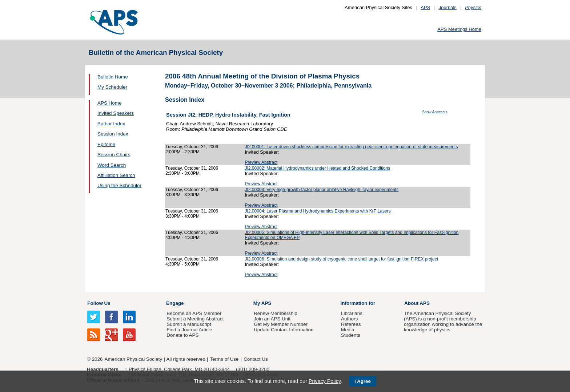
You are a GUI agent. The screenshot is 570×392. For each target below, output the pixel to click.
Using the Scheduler (119, 185)
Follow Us (99, 303)
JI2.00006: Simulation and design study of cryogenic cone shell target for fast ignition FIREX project (341, 259)
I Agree (363, 381)
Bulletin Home (113, 77)
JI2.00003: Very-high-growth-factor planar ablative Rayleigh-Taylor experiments (322, 190)
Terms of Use (224, 359)
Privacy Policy (325, 381)
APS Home (109, 103)
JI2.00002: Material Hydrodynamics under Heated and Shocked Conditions (317, 168)
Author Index (111, 124)
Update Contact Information (284, 330)
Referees (351, 324)
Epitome (106, 144)
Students (351, 335)
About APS (417, 303)
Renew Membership (276, 313)
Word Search (112, 165)
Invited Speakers (116, 113)
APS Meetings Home (459, 29)
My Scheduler (112, 87)
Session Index (113, 134)
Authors (349, 319)
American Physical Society (133, 359)
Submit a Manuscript (189, 324)
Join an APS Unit (272, 319)
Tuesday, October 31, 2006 (192, 147)
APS (425, 7)
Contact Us (256, 359)
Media (348, 330)
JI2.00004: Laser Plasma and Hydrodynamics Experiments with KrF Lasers (318, 211)
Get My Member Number (281, 324)
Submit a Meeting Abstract (195, 319)
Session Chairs (114, 155)
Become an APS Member (194, 313)
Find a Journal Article (189, 330)
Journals (448, 7)
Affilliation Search (116, 175)
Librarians (352, 313)
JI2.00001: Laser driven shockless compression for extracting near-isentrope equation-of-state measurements (351, 147)
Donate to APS (182, 335)
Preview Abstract (261, 162)
